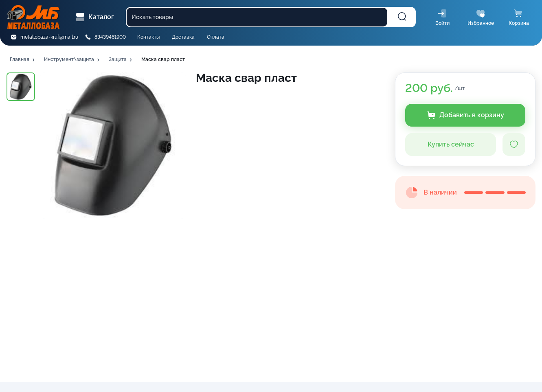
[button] (23, 60)
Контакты (148, 37)
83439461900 (110, 37)
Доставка (183, 37)
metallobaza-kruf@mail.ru (49, 37)
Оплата (216, 37)
